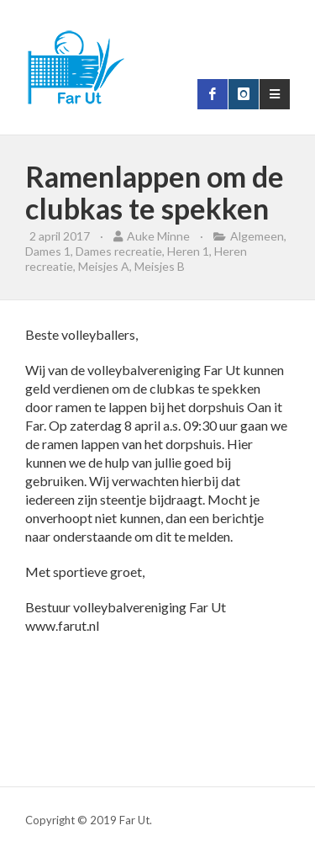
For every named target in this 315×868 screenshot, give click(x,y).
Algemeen (257, 236)
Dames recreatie (119, 251)
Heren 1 (188, 251)
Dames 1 (48, 251)
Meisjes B (160, 266)
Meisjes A (104, 266)
